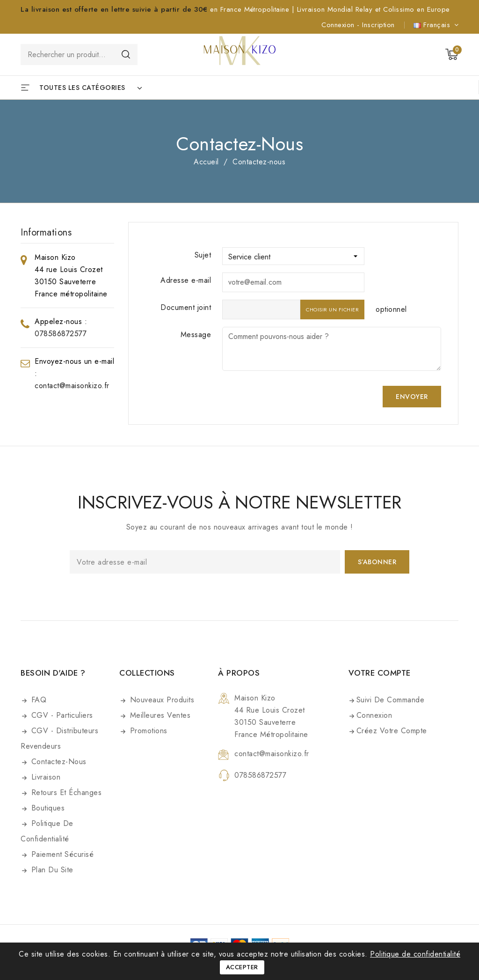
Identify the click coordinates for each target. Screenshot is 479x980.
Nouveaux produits (161, 700)
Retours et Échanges (65, 792)
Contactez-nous (58, 762)
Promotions (147, 731)
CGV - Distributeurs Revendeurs (59, 738)
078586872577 (61, 334)
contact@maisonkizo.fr (72, 386)
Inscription (378, 25)
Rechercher (126, 54)
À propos (239, 673)
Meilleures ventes (159, 715)
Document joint (186, 307)
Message (196, 335)
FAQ (37, 700)
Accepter (242, 967)
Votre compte (380, 673)
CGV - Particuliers (61, 715)
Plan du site (51, 870)
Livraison (44, 777)
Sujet (203, 255)
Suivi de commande (391, 700)
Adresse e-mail (186, 280)
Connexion (339, 25)
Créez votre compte (392, 731)
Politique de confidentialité (47, 831)
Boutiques (47, 808)
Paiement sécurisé (61, 854)
